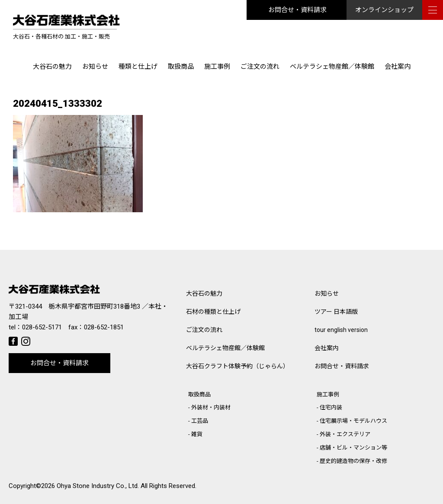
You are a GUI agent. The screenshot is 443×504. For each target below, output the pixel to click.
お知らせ (95, 67)
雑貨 (197, 434)
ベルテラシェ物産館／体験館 (332, 67)
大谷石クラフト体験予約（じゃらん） (238, 366)
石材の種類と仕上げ (213, 312)
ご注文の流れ (260, 67)
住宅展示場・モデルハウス (353, 421)
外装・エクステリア (345, 434)
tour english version (341, 330)
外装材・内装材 (211, 407)
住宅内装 (331, 407)
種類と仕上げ (138, 67)
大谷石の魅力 (52, 67)
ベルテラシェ (225, 348)
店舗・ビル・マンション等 (353, 448)
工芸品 (200, 421)
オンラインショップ (384, 10)
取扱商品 (181, 67)
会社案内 (398, 67)
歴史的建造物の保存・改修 (353, 461)
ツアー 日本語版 (336, 312)
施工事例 (217, 67)
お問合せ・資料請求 (297, 10)
